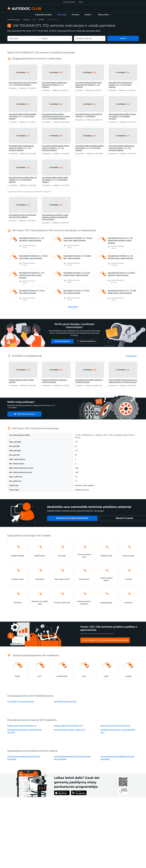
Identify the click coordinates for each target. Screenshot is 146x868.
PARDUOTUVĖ (69, 2)
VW (34, 20)
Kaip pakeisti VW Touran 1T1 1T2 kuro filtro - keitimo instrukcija (77, 292)
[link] (43, 15)
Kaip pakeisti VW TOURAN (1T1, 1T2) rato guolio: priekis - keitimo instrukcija (33, 257)
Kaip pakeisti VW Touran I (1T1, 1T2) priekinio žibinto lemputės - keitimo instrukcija (120, 240)
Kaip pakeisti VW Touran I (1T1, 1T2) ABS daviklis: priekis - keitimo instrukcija (122, 292)
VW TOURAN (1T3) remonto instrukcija (21, 701)
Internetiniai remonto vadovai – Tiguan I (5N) (69, 730)
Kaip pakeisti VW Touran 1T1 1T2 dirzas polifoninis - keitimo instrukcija (121, 274)
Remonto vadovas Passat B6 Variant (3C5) (115, 726)
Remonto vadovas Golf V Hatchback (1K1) (69, 726)
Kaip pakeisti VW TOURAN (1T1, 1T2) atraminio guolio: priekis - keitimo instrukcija (32, 275)
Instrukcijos (26, 20)
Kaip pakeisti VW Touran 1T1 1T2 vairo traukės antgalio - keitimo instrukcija (77, 274)
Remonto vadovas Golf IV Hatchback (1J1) (22, 726)
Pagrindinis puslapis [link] (14, 20)
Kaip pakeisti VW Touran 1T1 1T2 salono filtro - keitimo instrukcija (77, 257)
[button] (89, 15)
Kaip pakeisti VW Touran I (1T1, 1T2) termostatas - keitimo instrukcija (32, 239)
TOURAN (41, 20)
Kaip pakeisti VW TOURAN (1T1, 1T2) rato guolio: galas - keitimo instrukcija (78, 239)
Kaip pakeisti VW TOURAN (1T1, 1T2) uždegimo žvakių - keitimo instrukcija (120, 257)
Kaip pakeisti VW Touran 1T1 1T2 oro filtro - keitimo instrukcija (32, 292)
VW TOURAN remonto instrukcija (65, 701)
